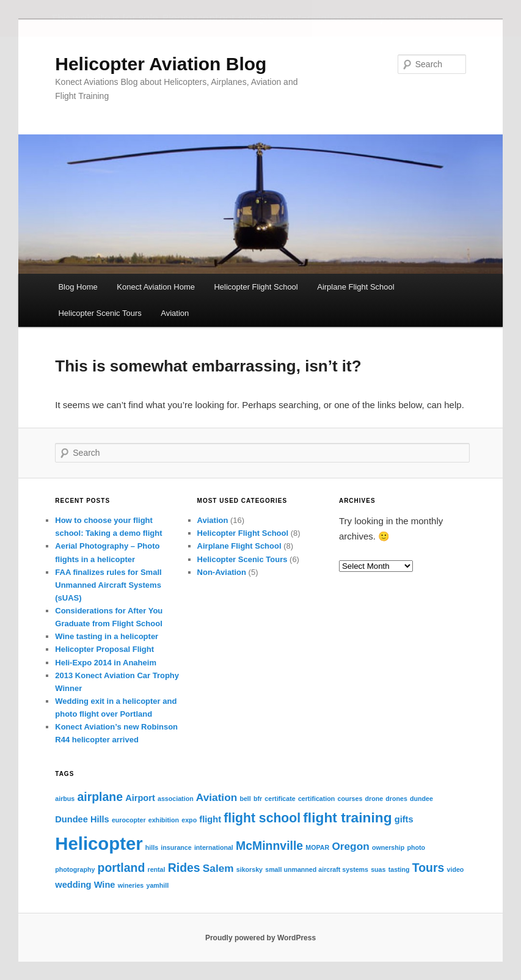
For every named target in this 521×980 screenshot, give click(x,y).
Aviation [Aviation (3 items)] (217, 797)
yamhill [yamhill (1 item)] (157, 885)
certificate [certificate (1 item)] (280, 798)
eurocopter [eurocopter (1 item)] (129, 820)
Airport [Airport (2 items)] (140, 797)
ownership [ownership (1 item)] (388, 847)
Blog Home (78, 287)
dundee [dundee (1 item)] (421, 798)
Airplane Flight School (355, 287)
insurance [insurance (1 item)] (176, 847)
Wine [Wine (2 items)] (105, 885)
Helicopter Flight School (256, 287)
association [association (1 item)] (176, 798)
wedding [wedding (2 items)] (73, 885)
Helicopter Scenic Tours (100, 313)
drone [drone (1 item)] (374, 798)
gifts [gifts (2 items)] (404, 819)
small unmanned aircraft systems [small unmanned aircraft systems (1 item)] (317, 869)
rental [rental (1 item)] (156, 869)
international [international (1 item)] (214, 847)
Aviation (175, 313)
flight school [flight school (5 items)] (262, 818)
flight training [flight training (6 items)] (347, 817)
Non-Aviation (222, 572)
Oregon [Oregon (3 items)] (350, 846)
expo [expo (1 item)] (189, 820)
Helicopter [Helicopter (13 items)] (99, 843)
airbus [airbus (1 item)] (65, 798)
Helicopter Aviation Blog (161, 64)
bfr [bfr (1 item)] (258, 798)
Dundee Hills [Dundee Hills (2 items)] (82, 819)
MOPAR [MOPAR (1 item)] (317, 847)
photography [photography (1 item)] (75, 869)
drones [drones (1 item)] (396, 798)
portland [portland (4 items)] (122, 868)
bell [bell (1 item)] (245, 798)
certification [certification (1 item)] (316, 798)
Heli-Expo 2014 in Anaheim (106, 662)
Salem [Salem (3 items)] (218, 868)
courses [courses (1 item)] (350, 798)
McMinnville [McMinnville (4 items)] (269, 846)
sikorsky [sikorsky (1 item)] (250, 869)
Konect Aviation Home (156, 287)
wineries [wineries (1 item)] (131, 885)
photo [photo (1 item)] (416, 847)
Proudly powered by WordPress (260, 937)
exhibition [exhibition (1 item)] (164, 820)
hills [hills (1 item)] (152, 847)
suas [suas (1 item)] (378, 869)
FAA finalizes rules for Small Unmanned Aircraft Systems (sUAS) (108, 585)
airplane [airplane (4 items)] (100, 796)
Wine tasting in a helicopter (107, 636)
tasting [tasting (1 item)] (399, 869)
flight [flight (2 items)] (210, 819)
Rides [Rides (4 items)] (184, 868)
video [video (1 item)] (456, 869)
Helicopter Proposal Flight (104, 649)
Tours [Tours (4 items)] (428, 868)
